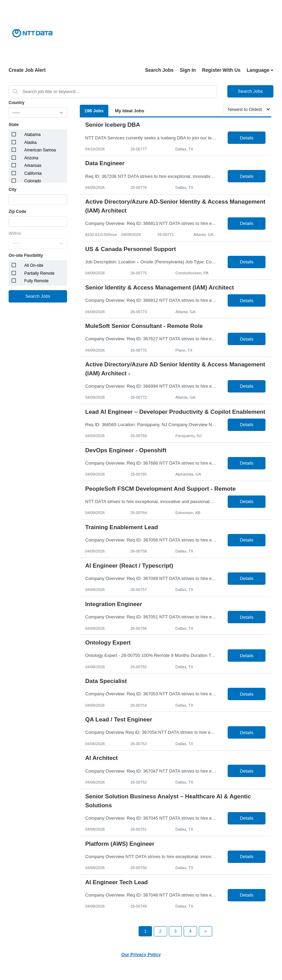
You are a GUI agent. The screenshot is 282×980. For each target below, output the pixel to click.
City (13, 190)
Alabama (32, 135)
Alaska (31, 143)
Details (247, 138)
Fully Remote (37, 281)
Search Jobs (159, 70)
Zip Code (17, 212)
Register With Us (221, 70)
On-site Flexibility (26, 255)
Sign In (188, 70)
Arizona (31, 158)
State (14, 125)
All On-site (34, 265)
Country (17, 103)
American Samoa (40, 150)
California (33, 173)
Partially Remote (40, 273)
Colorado (33, 181)
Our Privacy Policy (141, 954)
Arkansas (33, 166)
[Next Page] (205, 931)
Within (15, 233)
